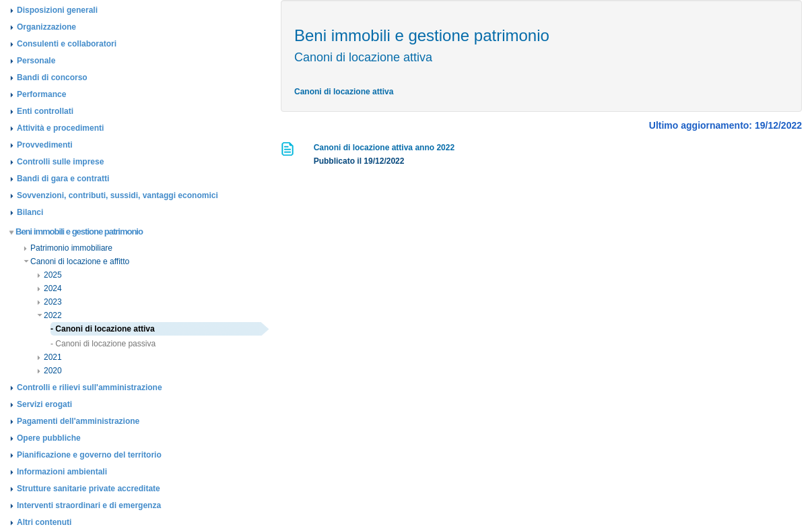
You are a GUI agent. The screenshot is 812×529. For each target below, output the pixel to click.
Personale (36, 61)
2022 (49, 315)
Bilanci (30, 212)
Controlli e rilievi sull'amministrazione (90, 387)
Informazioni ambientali (62, 472)
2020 (49, 371)
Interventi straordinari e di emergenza (89, 505)
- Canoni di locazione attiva (103, 329)
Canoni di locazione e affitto (76, 261)
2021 (49, 357)
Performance (41, 94)
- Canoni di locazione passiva (103, 344)
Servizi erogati (44, 404)
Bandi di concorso (52, 77)
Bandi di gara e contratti (63, 179)
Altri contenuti (44, 522)
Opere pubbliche (49, 438)
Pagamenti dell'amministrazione (78, 421)
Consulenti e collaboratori (67, 44)
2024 (49, 288)
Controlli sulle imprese (60, 162)
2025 (49, 275)
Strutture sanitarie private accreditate (89, 489)
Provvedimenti (45, 145)
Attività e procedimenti (60, 128)
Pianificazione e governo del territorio (89, 455)
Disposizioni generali (57, 10)
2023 (49, 302)
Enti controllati (45, 111)
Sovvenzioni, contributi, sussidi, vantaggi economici (117, 195)
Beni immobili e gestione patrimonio (76, 231)
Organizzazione (46, 27)
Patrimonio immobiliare (68, 248)
